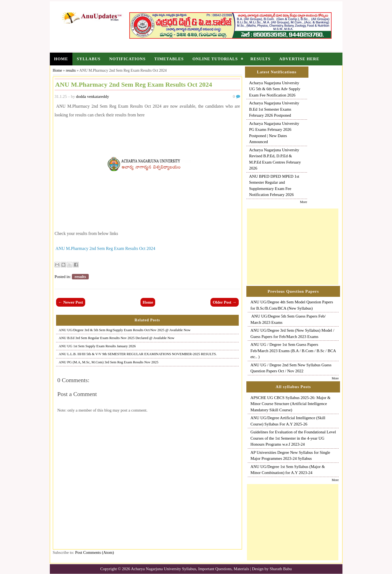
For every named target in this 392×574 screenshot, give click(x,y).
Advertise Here (299, 59)
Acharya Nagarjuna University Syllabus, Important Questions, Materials (190, 569)
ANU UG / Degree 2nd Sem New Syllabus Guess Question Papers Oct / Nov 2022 (291, 368)
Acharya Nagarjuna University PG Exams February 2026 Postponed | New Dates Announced (274, 133)
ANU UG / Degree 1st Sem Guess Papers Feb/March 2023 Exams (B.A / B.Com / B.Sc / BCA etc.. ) (293, 351)
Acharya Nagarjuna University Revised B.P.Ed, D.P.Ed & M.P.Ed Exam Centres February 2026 (275, 159)
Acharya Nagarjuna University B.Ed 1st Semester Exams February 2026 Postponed (274, 109)
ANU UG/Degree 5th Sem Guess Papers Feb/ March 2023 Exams (288, 319)
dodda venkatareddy (92, 96)
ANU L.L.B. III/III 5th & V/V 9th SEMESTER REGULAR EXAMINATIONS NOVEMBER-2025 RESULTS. (138, 354)
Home (61, 59)
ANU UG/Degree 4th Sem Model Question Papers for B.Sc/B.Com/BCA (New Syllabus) (292, 305)
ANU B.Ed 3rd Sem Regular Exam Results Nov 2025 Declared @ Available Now (117, 338)
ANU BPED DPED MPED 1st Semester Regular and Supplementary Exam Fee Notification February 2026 (274, 186)
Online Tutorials (215, 59)
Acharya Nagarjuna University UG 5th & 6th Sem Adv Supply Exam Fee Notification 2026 (275, 89)
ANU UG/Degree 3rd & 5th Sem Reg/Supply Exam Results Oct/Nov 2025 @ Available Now (125, 330)
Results (261, 59)
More (304, 202)
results (71, 70)
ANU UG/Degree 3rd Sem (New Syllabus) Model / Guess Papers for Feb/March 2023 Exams (292, 333)
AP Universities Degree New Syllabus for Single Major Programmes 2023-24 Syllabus (290, 456)
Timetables (169, 59)
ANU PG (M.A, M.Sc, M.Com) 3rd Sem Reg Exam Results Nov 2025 (109, 362)
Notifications (127, 59)
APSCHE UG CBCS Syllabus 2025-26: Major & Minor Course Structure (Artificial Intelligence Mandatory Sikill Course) (290, 404)
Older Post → (224, 302)
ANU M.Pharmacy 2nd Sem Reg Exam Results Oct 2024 (105, 248)
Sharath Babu (281, 569)
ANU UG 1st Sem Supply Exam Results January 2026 (97, 346)
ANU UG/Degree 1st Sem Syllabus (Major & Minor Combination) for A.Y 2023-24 (288, 470)
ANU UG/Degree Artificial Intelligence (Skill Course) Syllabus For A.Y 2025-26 (288, 421)
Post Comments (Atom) (95, 552)
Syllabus (89, 59)
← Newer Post (71, 302)
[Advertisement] (293, 247)
